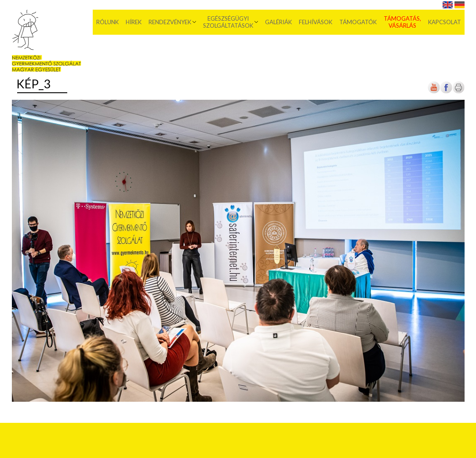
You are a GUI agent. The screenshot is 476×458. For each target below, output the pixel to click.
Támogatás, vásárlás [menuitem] (402, 22)
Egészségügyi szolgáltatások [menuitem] (228, 22)
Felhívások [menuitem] (316, 22)
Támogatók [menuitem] (358, 22)
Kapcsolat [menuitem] (445, 22)
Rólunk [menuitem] (107, 22)
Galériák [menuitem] (278, 22)
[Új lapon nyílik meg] (446, 92)
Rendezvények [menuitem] (170, 22)
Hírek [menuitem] (134, 22)
